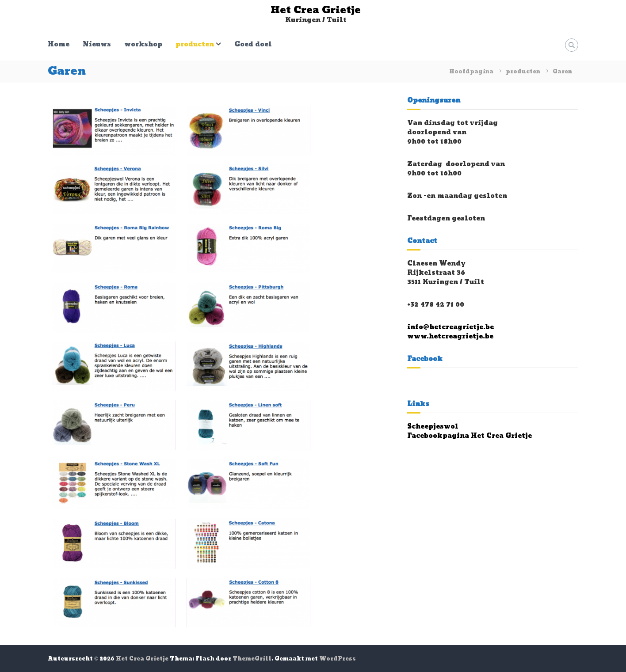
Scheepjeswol (433, 427)
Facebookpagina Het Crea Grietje (469, 436)
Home (59, 44)
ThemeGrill (252, 659)
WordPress (338, 659)
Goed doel (253, 44)
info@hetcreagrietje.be (450, 327)
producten (195, 44)
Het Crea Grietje (316, 10)
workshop (143, 44)
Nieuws (97, 44)
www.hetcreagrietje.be (450, 336)
